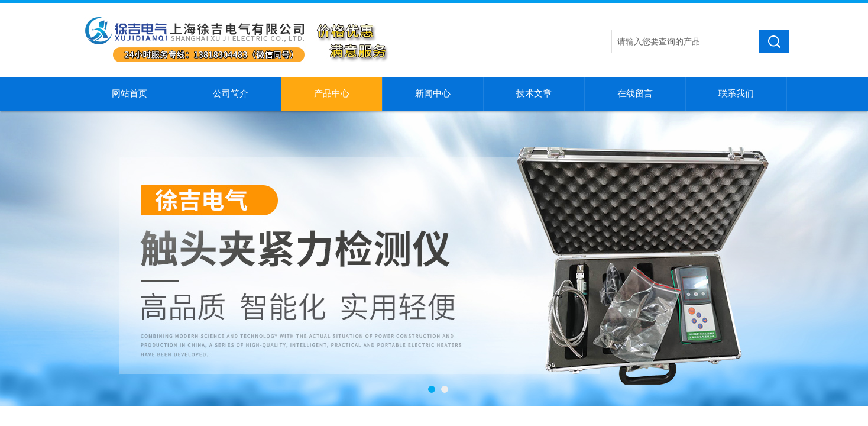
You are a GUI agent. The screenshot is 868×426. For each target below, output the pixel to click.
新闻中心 (433, 93)
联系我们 (736, 93)
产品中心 (332, 93)
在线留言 (635, 93)
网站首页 (129, 93)
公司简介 (231, 93)
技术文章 (534, 93)
